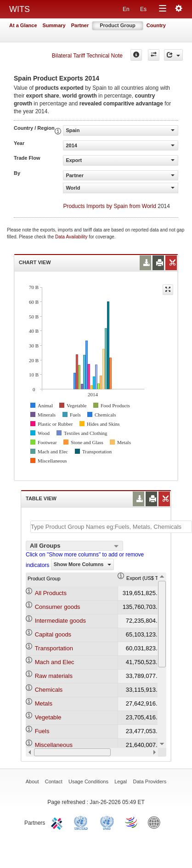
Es (143, 9)
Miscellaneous (54, 745)
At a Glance (23, 25)
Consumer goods (58, 607)
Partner (80, 25)
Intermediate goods (60, 621)
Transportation (54, 648)
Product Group (118, 25)
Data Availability (72, 237)
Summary (54, 25)
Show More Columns (82, 564)
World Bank (156, 822)
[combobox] (74, 546)
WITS (20, 9)
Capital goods (53, 634)
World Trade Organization (132, 822)
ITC (58, 822)
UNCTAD (83, 822)
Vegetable (48, 717)
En (126, 9)
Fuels (42, 731)
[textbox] (111, 527)
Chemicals (49, 690)
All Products (51, 593)
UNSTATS (107, 822)
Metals (44, 703)
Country (156, 25)
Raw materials (54, 676)
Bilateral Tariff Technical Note (87, 56)
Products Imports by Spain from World (110, 206)
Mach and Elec (55, 662)
